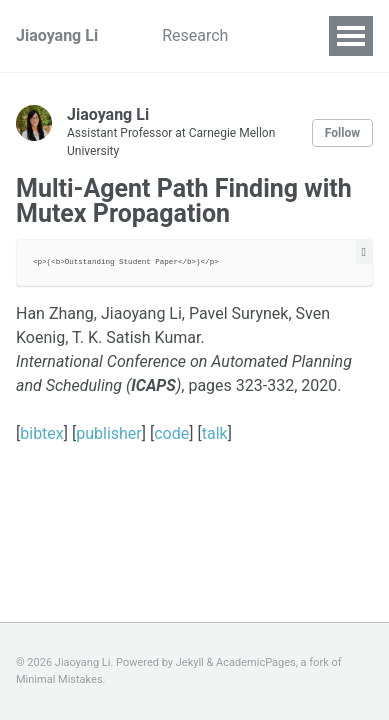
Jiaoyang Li (57, 35)
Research (195, 35)
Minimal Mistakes (59, 679)
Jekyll (190, 662)
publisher (109, 433)
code (171, 433)
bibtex (42, 433)
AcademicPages (256, 662)
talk (215, 433)
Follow (342, 133)
